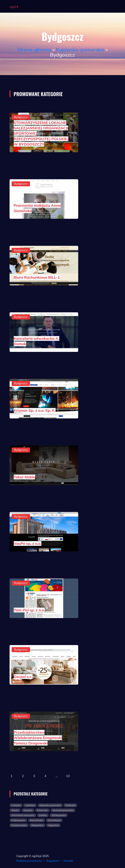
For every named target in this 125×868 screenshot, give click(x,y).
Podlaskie (70, 805)
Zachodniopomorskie (63, 810)
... (57, 776)
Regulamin (53, 861)
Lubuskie (16, 805)
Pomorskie (42, 810)
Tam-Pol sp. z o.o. (29, 610)
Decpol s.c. (23, 677)
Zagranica (53, 825)
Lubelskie (30, 805)
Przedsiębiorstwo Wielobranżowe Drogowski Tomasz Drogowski (38, 738)
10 (68, 776)
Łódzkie (43, 815)
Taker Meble (25, 477)
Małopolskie (37, 825)
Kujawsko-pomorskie (80, 49)
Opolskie (28, 810)
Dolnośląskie (54, 820)
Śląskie (15, 810)
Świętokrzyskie (19, 825)
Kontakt (68, 861)
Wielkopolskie (59, 815)
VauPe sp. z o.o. (28, 543)
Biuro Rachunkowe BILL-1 (37, 277)
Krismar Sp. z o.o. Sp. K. (35, 410)
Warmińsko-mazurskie (23, 815)
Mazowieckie (37, 820)
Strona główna (34, 49)
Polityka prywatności (29, 861)
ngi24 (14, 7)
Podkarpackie (18, 820)
